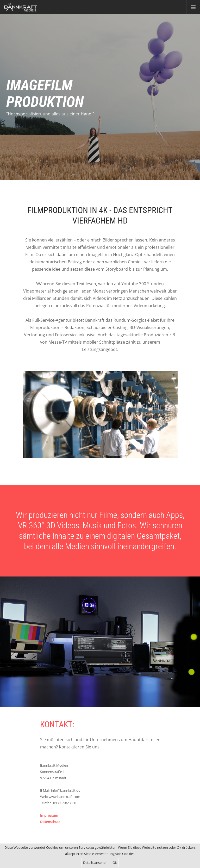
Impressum (49, 815)
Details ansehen (95, 863)
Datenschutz (50, 822)
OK (115, 863)
